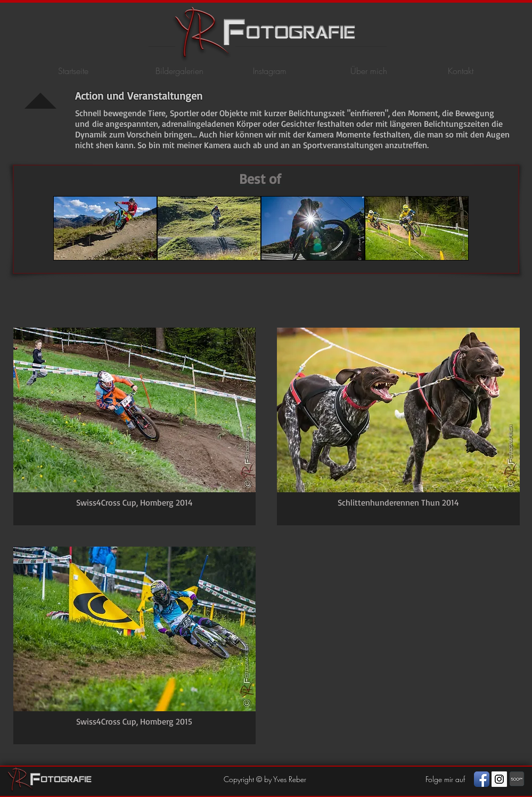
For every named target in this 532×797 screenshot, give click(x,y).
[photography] (517, 779)
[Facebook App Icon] (482, 779)
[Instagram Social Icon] (499, 779)
